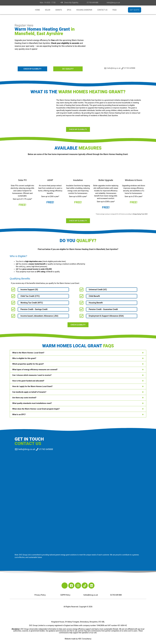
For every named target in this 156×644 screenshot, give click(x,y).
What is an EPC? (19, 414)
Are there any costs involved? (24, 398)
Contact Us (102, 10)
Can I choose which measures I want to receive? (32, 375)
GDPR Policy (65, 595)
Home (37, 10)
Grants (59, 10)
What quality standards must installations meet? (32, 403)
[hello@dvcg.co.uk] (104, 2)
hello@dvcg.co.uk (113, 3)
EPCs (69, 10)
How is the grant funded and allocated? (28, 381)
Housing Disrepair (84, 10)
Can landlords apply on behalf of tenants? (29, 392)
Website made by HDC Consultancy (78, 639)
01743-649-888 (92, 3)
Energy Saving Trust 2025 (140, 214)
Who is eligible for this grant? (24, 358)
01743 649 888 (116, 595)
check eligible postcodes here (54, 261)
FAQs (115, 10)
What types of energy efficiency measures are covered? (35, 370)
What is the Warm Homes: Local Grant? (28, 353)
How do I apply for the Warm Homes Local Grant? (32, 386)
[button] (78, 353)
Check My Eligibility (71, 3)
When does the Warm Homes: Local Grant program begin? (36, 409)
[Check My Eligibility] (62, 2)
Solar (48, 10)
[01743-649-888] (84, 2)
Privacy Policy (40, 595)
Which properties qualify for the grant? (28, 364)
